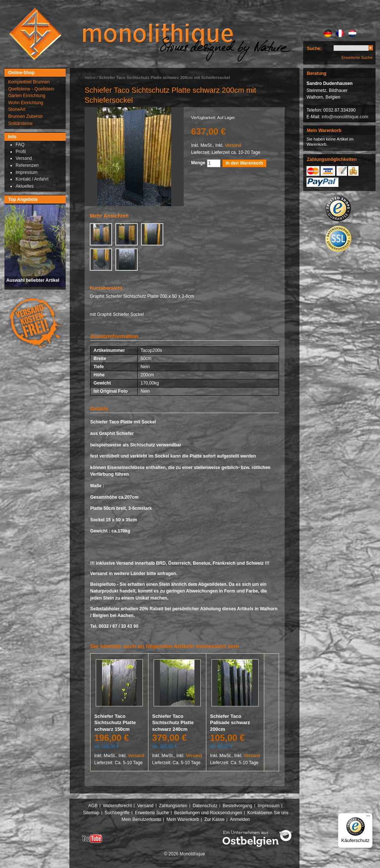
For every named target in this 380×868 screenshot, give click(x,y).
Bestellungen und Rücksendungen (208, 813)
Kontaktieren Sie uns (268, 813)
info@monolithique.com (345, 117)
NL (352, 33)
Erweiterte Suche (357, 57)
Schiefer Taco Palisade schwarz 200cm (230, 723)
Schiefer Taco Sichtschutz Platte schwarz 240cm (173, 723)
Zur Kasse (214, 819)
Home (90, 77)
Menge (198, 163)
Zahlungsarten (173, 806)
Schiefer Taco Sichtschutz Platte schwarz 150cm (115, 723)
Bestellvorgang (237, 806)
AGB (93, 806)
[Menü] (368, 818)
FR (340, 33)
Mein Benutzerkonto (141, 819)
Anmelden (240, 819)
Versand (233, 145)
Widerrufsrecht (117, 806)
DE (328, 33)
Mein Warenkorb (183, 819)
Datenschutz (205, 806)
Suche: (314, 49)
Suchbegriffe (117, 813)
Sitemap (91, 813)
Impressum (268, 806)
